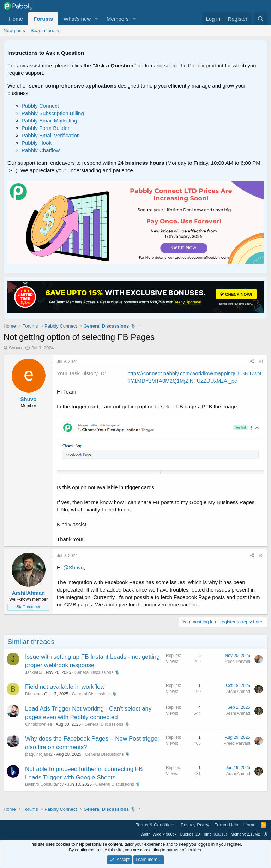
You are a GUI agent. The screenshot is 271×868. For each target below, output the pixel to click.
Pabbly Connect (40, 106)
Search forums (46, 31)
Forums (43, 19)
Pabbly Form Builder (46, 128)
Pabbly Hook (37, 143)
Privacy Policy (195, 825)
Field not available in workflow (65, 687)
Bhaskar (33, 694)
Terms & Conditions (156, 825)
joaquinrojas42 (39, 754)
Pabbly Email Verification (51, 135)
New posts (14, 31)
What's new (77, 19)
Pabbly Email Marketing (49, 121)
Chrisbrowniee (39, 724)
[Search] (261, 19)
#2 (261, 556)
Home (16, 19)
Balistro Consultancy (44, 784)
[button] (96, 19)
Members (118, 19)
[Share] (252, 362)
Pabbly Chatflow (41, 150)
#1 (261, 361)
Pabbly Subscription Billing (53, 113)
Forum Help (226, 825)
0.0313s (221, 834)
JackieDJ (34, 672)
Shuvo (15, 348)
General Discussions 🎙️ (97, 672)
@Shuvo (73, 567)
